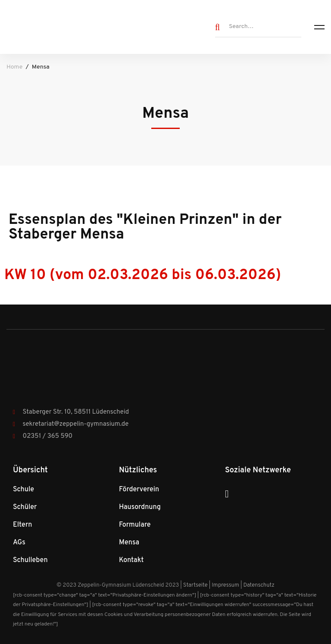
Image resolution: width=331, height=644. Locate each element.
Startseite (195, 585)
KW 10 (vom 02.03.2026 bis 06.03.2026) (143, 275)
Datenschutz (259, 585)
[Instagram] (227, 494)
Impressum (225, 585)
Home (14, 67)
